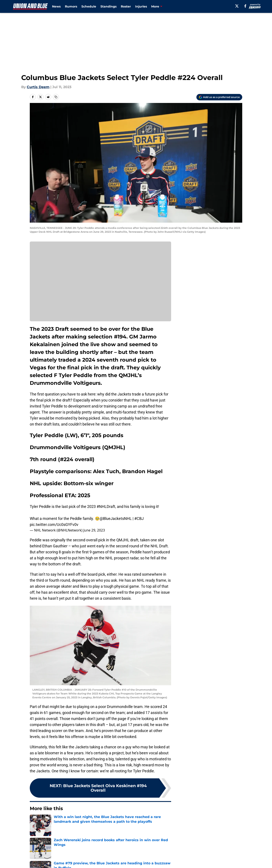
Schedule (89, 6)
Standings (108, 6)
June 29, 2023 (94, 530)
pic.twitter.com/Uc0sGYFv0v (54, 525)
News (56, 6)
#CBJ (139, 519)
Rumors (71, 6)
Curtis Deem (38, 87)
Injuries (141, 6)
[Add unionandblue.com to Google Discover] (219, 97)
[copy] (56, 97)
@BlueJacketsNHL (116, 519)
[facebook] (245, 6)
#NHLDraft (106, 506)
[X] (237, 6)
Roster (126, 6)
